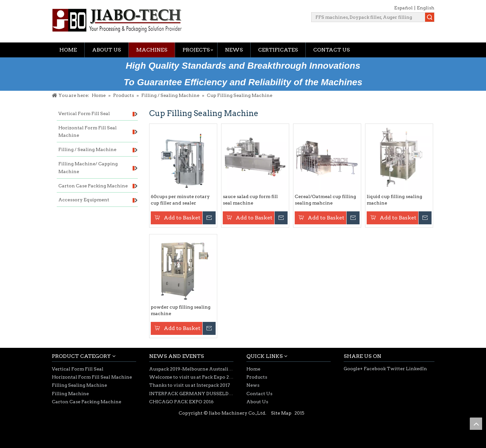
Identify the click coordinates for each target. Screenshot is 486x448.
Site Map (281, 413)
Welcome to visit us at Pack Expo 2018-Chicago (203, 377)
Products (257, 377)
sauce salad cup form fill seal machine (250, 200)
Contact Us (332, 50)
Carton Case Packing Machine (87, 402)
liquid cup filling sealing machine (394, 200)
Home (68, 50)
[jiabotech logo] (117, 20)
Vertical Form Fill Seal (78, 369)
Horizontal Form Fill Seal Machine (92, 377)
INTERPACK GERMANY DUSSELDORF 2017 (199, 394)
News (234, 50)
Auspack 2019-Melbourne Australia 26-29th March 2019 (213, 369)
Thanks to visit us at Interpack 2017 (190, 385)
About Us (107, 50)
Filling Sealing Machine (79, 385)
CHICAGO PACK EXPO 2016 (181, 402)
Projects (196, 50)
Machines (152, 50)
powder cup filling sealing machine (181, 310)
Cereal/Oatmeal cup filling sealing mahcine (325, 200)
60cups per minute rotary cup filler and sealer (180, 200)
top (476, 424)
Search (430, 17)
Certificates (278, 50)
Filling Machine (70, 394)
